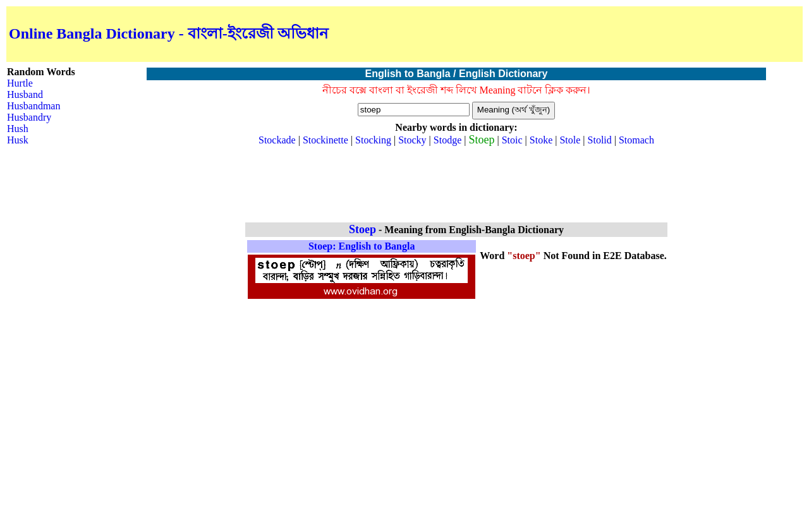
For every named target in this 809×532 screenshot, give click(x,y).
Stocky (412, 140)
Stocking (373, 140)
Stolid (600, 140)
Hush (18, 129)
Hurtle (20, 83)
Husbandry (29, 117)
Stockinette (325, 140)
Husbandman (33, 106)
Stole (570, 140)
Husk (18, 140)
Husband (25, 94)
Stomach (636, 140)
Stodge (447, 140)
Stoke (541, 140)
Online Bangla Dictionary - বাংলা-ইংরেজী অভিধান (168, 33)
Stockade (277, 140)
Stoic (512, 140)
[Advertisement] (652, 34)
